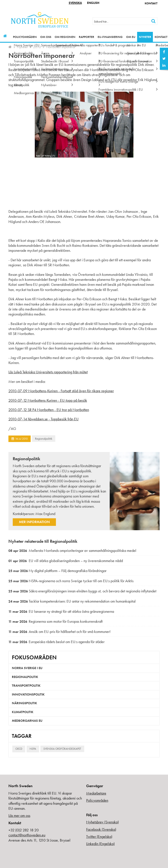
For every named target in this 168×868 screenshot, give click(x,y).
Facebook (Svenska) (101, 829)
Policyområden (25, 37)
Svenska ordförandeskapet (62, 749)
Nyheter (145, 37)
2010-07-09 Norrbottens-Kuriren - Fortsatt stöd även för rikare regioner (61, 391)
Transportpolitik (26, 686)
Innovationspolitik (28, 694)
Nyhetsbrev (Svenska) (102, 822)
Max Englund (45, 514)
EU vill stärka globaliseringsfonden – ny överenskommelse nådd (66, 561)
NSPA (33, 749)
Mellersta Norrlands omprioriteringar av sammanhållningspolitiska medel (72, 550)
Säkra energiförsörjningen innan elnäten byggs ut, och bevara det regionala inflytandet (82, 591)
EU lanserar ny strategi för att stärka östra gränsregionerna (61, 611)
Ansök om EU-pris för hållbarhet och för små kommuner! (59, 631)
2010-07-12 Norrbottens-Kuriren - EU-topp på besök (48, 400)
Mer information (34, 522)
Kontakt (151, 3)
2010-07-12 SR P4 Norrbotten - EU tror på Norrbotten (49, 410)
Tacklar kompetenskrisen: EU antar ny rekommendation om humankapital (72, 601)
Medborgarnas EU (27, 721)
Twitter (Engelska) (99, 836)
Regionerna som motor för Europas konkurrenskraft (55, 621)
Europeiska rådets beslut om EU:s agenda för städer (56, 642)
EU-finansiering (110, 37)
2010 (37, 47)
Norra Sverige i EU (27, 668)
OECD (19, 749)
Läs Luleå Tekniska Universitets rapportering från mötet (48, 372)
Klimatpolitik (23, 712)
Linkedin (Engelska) (100, 844)
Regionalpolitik (44, 439)
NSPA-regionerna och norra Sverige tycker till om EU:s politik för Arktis (71, 581)
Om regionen (65, 37)
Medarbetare (96, 793)
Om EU (131, 37)
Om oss (46, 37)
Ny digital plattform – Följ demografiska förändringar (57, 571)
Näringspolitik (25, 703)
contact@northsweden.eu (27, 835)
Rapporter (86, 37)
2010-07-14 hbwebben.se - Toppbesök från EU (44, 419)
